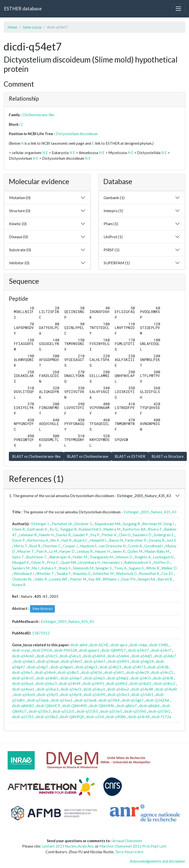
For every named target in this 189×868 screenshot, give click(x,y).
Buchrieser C (37, 557)
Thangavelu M (101, 557)
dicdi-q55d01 (142, 694)
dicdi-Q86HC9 (48, 706)
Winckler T (45, 573)
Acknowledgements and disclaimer (157, 861)
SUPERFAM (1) (117, 263)
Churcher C (52, 546)
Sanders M (21, 568)
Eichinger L (40, 524)
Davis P (18, 540)
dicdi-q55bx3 (118, 694)
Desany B (157, 540)
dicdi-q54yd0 (166, 689)
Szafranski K (37, 529)
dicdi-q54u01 (141, 683)
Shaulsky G (82, 573)
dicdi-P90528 (66, 650)
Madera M (112, 529)
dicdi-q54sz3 (46, 683)
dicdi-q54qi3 (94, 678)
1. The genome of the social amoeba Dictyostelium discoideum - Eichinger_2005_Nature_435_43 (90, 496)
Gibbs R (41, 579)
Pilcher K (109, 535)
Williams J (111, 579)
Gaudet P (80, 535)
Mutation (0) (20, 197)
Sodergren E (164, 535)
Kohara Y (49, 568)
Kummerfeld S (90, 529)
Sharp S (65, 568)
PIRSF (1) (111, 250)
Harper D (67, 551)
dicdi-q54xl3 (71, 689)
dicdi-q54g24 (142, 661)
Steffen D (162, 562)
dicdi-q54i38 (158, 667)
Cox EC (167, 573)
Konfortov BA (134, 529)
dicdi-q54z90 (94, 694)
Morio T (20, 546)
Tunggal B (68, 529)
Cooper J (70, 546)
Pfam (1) (111, 224)
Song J (169, 524)
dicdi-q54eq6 (48, 661)
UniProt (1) (113, 237)
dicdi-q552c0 (63, 711)
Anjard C (81, 540)
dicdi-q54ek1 (24, 661)
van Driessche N (112, 546)
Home (12, 27)
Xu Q (54, 529)
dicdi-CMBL (159, 645)
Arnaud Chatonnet (127, 841)
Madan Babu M (157, 551)
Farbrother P (136, 540)
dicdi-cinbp (138, 645)
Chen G (125, 535)
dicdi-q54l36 (92, 672)
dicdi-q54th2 (117, 683)
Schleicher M (103, 573)
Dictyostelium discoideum (77, 134)
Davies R (63, 535)
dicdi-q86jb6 (149, 706)
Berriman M (152, 524)
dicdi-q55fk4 (109, 700)
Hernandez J (112, 562)
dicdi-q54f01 (118, 661)
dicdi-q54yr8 (71, 694)
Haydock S (88, 546)
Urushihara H (89, 562)
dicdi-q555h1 (159, 711)
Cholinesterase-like (38, 115)
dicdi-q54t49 (70, 683)
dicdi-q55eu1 (62, 700)
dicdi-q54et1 (72, 661)
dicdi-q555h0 (135, 711)
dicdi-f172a (161, 717)
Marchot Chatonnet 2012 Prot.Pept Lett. (133, 846)
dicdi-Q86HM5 (75, 706)
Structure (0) (20, 211)
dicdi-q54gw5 (62, 667)
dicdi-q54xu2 (118, 689)
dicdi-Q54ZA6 (157, 700)
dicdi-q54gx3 (86, 667)
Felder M (80, 557)
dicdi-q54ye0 (24, 694)
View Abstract (42, 609)
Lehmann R (28, 535)
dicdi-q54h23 (110, 667)
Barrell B (165, 579)
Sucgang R (131, 524)
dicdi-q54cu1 (70, 656)
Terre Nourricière (129, 852)
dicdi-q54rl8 (163, 678)
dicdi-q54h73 (134, 667)
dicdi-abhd (79, 645)
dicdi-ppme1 (89, 650)
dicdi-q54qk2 (118, 678)
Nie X (55, 540)
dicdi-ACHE (99, 645)
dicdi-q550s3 (40, 711)
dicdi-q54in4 (45, 672)
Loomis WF (58, 579)
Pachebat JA (62, 524)
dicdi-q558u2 (47, 717)
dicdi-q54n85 (47, 678)
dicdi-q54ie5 (22, 672)
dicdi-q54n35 (23, 678)
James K (119, 551)
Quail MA (69, 562)
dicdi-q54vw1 (23, 689)
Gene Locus (32, 27)
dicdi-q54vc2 (165, 683)
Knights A (143, 557)
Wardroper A (60, 557)
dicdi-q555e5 (111, 711)
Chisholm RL (22, 579)
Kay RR (94, 579)
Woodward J (24, 573)
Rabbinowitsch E (138, 562)
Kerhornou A (38, 540)
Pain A (41, 551)
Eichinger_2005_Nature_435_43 (150, 512)
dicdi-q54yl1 (48, 694)
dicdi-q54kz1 (68, 672)
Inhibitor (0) (19, 263)
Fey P (95, 535)
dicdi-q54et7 (95, 661)
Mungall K (20, 562)
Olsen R (18, 529)
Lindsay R (85, 551)
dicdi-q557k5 (23, 717)
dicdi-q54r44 (139, 717)
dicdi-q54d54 (94, 656)
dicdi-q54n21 (162, 672)
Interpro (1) (113, 211)
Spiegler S (104, 568)
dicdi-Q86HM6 (102, 706)
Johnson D (124, 557)
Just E (171, 540)
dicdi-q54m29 (138, 672)
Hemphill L (98, 540)
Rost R (35, 546)
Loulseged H (163, 557)
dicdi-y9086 (116, 717)
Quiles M (135, 551)
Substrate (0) (20, 250)
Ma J (35, 568)
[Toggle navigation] (178, 9)
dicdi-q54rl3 (141, 678)
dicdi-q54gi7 (38, 667)
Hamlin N (46, 535)
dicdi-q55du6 (38, 700)
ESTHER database (23, 8)
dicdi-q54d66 (118, 656)
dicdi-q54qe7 (71, 678)
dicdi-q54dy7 (165, 656)
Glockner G (83, 524)
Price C (53, 562)
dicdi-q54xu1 (94, 689)
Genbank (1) (114, 197)
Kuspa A (19, 584)
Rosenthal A (149, 573)
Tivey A (120, 568)
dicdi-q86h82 (23, 706)
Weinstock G (126, 573)
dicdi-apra (119, 645)
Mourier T (26, 551)
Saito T (18, 557)
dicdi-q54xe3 (47, 689)
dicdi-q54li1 (114, 672)
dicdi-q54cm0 (23, 656)
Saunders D (142, 535)
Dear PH (128, 579)
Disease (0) (18, 237)
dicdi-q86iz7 (127, 706)
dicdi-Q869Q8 (72, 717)
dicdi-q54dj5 (142, 656)
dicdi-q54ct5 (47, 656)
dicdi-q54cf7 (138, 650)
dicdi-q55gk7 (133, 700)
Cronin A (135, 546)
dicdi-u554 (95, 717)
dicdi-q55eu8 (86, 700)
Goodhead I (154, 546)
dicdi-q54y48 (142, 689)
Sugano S (136, 568)
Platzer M (78, 579)
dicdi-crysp (21, 650)
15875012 (41, 633)
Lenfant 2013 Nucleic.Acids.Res (68, 846)
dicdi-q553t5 (87, 711)
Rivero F (155, 529)
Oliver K (38, 562)
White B (153, 568)
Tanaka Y (63, 573)
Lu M (53, 551)
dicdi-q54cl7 (161, 650)
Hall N (66, 540)
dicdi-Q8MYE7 (114, 650)
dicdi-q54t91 (93, 683)
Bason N (116, 540)
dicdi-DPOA (42, 650)
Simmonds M (83, 568)
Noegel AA (146, 579)
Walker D (169, 568)
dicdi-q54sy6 (23, 683)
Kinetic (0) (18, 224)
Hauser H (102, 551)
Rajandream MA (108, 524)
